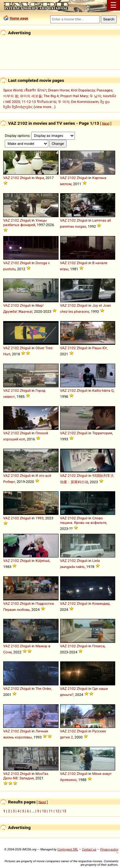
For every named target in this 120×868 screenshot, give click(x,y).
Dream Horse (59, 90)
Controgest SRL (68, 849)
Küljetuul (43, 561)
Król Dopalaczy (83, 90)
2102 (15, 178)
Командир (101, 604)
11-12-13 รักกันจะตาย (39, 102)
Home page (19, 18)
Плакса (98, 646)
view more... (45, 107)
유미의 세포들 (31, 96)
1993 (40, 518)
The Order (43, 689)
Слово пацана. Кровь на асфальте (83, 520)
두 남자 (95, 96)
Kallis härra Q (103, 391)
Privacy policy (109, 849)
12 (57, 811)
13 (64, 811)
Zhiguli (25, 178)
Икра (40, 178)
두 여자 (64, 102)
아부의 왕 (11, 96)
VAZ (7, 178)
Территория (102, 433)
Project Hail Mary (74, 96)
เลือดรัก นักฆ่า (35, 90)
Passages (104, 90)
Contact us (89, 849)
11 (51, 811)
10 (44, 811)
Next (106, 123)
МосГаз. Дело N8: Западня (26, 776)
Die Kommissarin (85, 102)
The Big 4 (51, 96)
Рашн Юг (100, 348)
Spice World (13, 90)
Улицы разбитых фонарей (25, 223)
